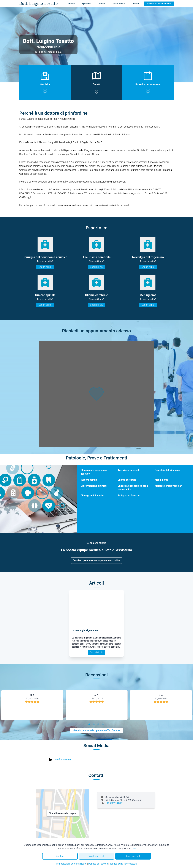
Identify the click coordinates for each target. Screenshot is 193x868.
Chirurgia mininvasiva (92, 495)
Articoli (102, 4)
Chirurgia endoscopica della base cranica (133, 488)
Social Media (119, 4)
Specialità (87, 4)
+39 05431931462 (114, 803)
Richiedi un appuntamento (159, 4)
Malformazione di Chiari (93, 486)
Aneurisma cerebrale (129, 470)
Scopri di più (45, 267)
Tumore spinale (89, 480)
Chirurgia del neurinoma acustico (94, 472)
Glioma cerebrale (127, 480)
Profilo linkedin (63, 760)
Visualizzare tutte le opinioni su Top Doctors (96, 730)
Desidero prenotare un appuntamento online (96, 560)
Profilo (72, 4)
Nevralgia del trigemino (167, 470)
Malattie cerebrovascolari (168, 486)
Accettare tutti (133, 856)
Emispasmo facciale (129, 495)
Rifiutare (60, 856)
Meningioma (161, 480)
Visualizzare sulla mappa (63, 813)
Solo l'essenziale (96, 856)
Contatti (136, 4)
